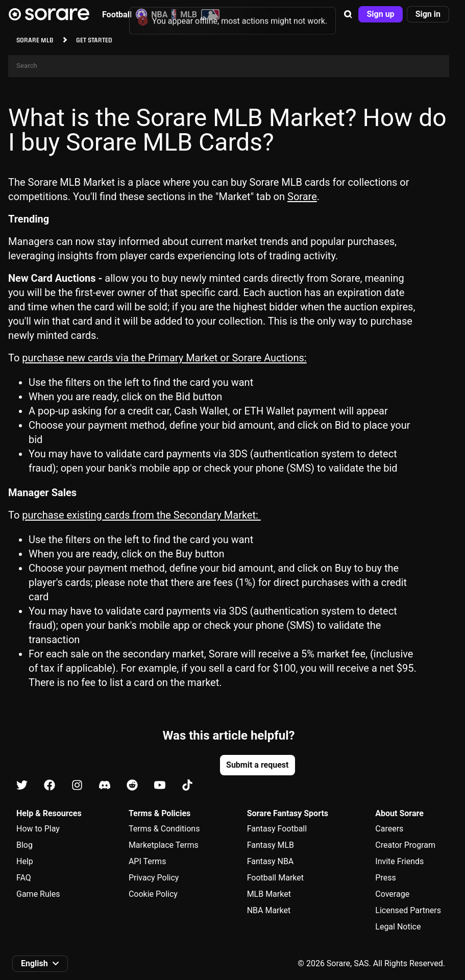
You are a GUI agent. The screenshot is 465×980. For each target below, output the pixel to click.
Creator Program (405, 845)
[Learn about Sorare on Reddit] (132, 786)
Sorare (302, 197)
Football (125, 14)
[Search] (229, 66)
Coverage (392, 894)
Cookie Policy (153, 894)
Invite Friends (399, 861)
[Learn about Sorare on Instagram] (77, 786)
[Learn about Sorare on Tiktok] (187, 786)
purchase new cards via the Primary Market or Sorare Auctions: (164, 358)
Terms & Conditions (164, 829)
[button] (348, 14)
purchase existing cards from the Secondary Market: (141, 515)
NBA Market (269, 910)
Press (385, 878)
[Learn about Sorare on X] (22, 786)
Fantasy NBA (271, 861)
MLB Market (269, 894)
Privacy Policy (154, 878)
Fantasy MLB (271, 845)
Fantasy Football (277, 829)
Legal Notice (398, 927)
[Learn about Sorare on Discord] (105, 786)
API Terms (148, 861)
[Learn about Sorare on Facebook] (50, 786)
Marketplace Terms (164, 845)
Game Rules (38, 894)
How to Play (38, 829)
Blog (25, 845)
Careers (389, 829)
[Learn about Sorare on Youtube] (160, 786)
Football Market (275, 878)
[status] (232, 17)
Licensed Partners (408, 910)
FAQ (24, 878)
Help (25, 861)
